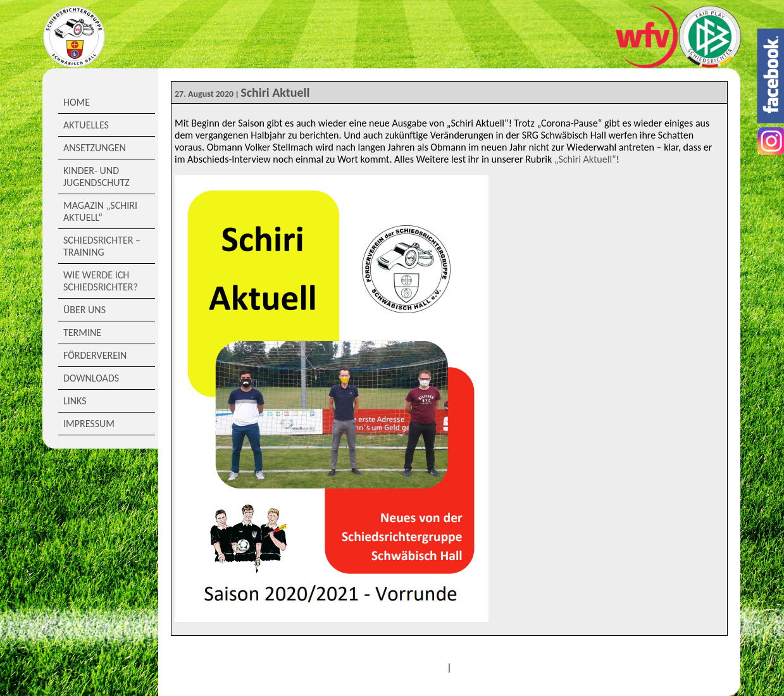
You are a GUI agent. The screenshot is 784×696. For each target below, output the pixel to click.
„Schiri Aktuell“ (585, 159)
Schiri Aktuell (275, 92)
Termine (82, 332)
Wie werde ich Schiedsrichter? (101, 281)
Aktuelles (86, 125)
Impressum (89, 424)
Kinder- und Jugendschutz (96, 177)
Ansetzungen (95, 148)
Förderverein (95, 355)
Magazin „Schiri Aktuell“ (100, 211)
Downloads (91, 378)
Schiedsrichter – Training (102, 246)
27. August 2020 (204, 94)
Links (75, 401)
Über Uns (84, 310)
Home (77, 102)
